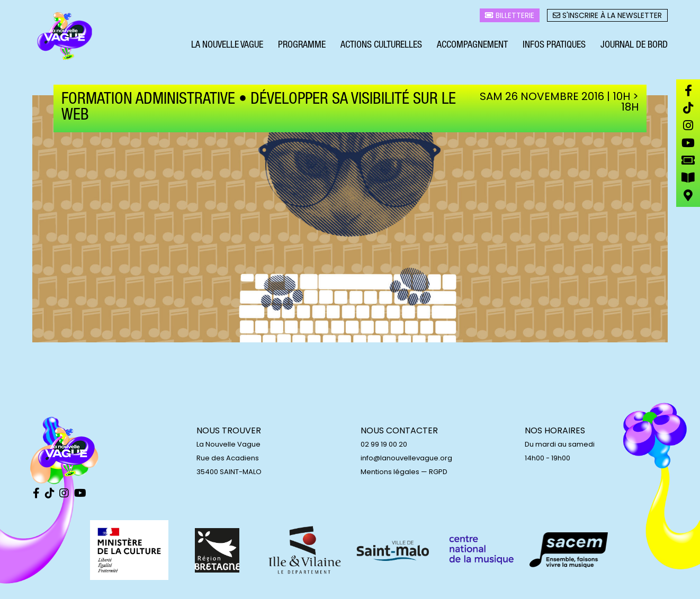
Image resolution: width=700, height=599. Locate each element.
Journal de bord (634, 47)
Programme (302, 47)
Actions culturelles (381, 47)
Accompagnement (472, 47)
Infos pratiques (554, 47)
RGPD (438, 472)
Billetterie (510, 16)
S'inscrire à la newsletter (607, 16)
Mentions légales (390, 472)
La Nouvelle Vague (227, 47)
